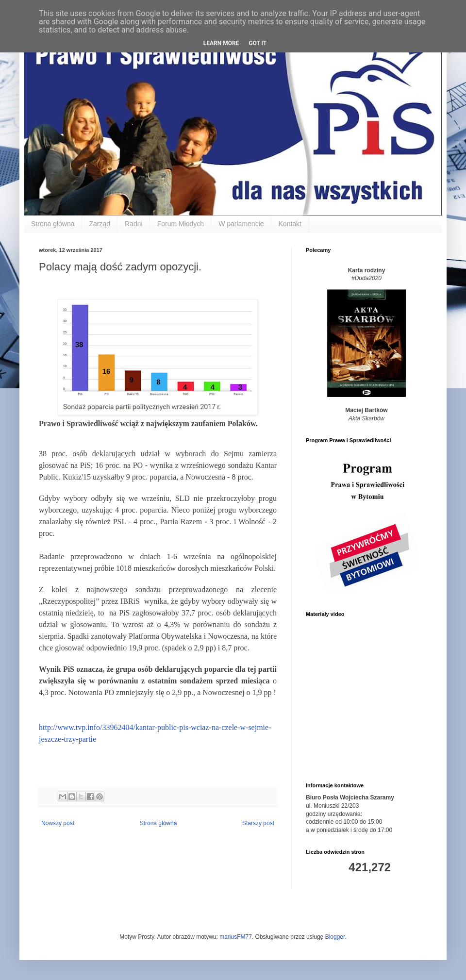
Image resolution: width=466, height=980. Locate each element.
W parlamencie (241, 224)
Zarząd (100, 224)
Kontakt (290, 224)
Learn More (221, 43)
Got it (258, 43)
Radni (134, 224)
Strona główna (53, 224)
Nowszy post (58, 823)
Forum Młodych (181, 224)
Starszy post (258, 823)
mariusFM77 (236, 937)
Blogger (335, 937)
